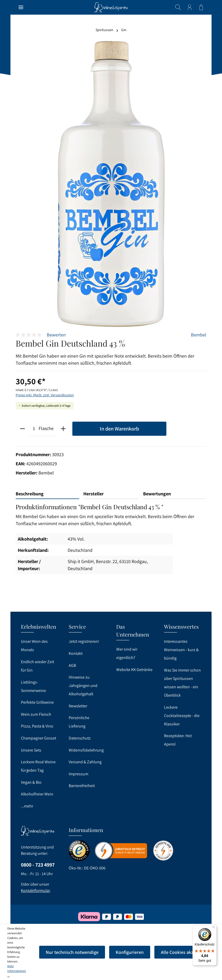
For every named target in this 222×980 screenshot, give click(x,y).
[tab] (47, 494)
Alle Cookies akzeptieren (186, 952)
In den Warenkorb (119, 429)
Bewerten (56, 335)
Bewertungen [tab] (157, 494)
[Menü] (21, 7)
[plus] (63, 429)
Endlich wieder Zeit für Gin (37, 666)
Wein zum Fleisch (36, 714)
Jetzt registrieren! (84, 641)
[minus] (23, 429)
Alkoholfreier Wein (37, 794)
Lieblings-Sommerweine (33, 686)
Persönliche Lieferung (79, 722)
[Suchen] (178, 7)
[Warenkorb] (201, 7)
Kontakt (76, 653)
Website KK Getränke (134, 670)
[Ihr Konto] (190, 7)
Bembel (199, 335)
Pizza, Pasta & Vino (37, 726)
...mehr (27, 806)
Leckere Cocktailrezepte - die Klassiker (182, 716)
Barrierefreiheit (82, 786)
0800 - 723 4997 (38, 865)
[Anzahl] (34, 429)
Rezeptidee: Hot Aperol (178, 740)
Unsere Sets (31, 750)
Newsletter (78, 706)
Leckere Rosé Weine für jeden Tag (38, 766)
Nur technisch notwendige (72, 952)
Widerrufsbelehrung (86, 750)
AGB (72, 665)
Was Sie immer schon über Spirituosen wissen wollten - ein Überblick (182, 683)
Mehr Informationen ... (17, 971)
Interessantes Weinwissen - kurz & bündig (181, 650)
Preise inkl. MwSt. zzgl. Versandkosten (45, 395)
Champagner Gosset (39, 738)
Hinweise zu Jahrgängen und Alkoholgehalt (83, 686)
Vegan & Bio (31, 782)
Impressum (78, 774)
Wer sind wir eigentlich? (127, 653)
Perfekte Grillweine (37, 702)
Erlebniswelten (39, 626)
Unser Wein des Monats (34, 646)
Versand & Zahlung (85, 762)
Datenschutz (80, 738)
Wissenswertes (181, 626)
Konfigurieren (130, 952)
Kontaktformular (35, 890)
